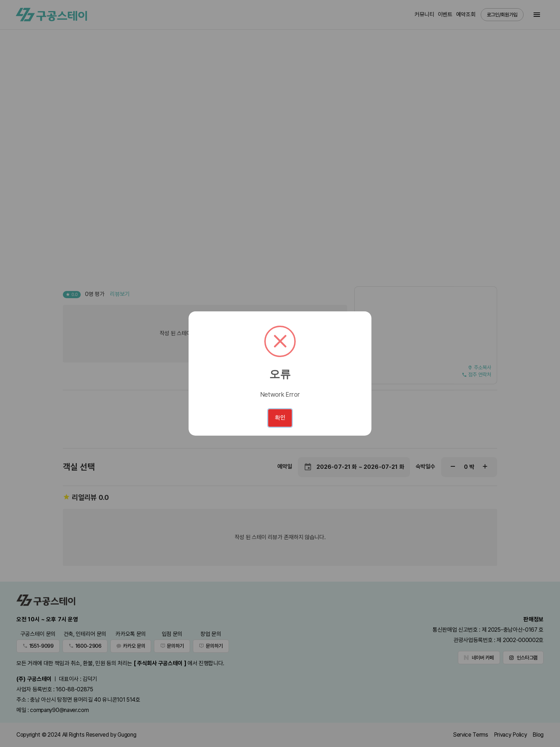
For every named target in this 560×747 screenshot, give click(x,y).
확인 (280, 418)
